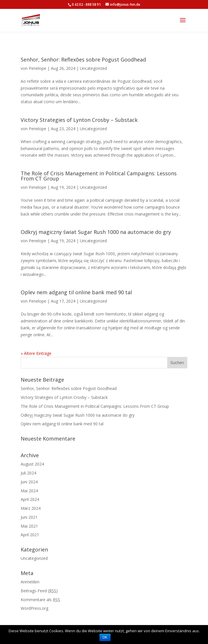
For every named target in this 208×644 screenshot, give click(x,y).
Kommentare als (40, 600)
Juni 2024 (29, 482)
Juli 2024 (28, 473)
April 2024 (30, 499)
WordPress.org (34, 608)
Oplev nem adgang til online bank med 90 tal (76, 292)
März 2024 (31, 508)
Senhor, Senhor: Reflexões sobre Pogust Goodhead (83, 59)
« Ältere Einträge (36, 353)
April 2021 (30, 535)
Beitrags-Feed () (39, 591)
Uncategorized (93, 68)
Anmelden (30, 582)
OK (105, 637)
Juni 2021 (29, 517)
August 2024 (32, 464)
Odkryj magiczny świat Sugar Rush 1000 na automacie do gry (96, 232)
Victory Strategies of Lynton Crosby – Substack (79, 120)
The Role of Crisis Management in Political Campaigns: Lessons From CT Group (99, 176)
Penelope (37, 68)
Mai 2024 (29, 491)
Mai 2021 (29, 526)
